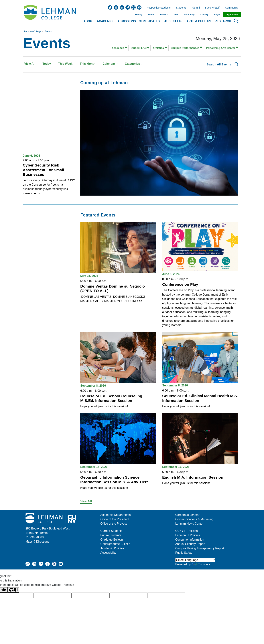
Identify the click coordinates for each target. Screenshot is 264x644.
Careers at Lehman (188, 515)
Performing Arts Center (222, 48)
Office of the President (115, 519)
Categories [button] (134, 64)
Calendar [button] (110, 64)
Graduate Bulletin (112, 540)
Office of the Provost (114, 524)
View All (30, 64)
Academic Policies (112, 548)
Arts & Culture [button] (199, 21)
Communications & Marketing (194, 519)
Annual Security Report (190, 544)
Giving (139, 14)
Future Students (111, 535)
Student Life (140, 48)
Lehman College (33, 31)
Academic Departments (115, 515)
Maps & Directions (37, 542)
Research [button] (223, 21)
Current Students (111, 531)
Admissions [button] (127, 21)
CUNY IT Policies (187, 531)
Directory (189, 14)
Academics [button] (106, 21)
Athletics (160, 48)
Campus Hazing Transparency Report (200, 548)
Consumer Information (190, 540)
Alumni (196, 8)
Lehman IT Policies (188, 535)
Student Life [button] (173, 21)
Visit (176, 14)
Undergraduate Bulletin (115, 544)
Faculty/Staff (212, 8)
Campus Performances (187, 48)
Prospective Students (157, 8)
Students (181, 8)
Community (233, 8)
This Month (87, 64)
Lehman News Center (189, 524)
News (151, 14)
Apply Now (232, 14)
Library (204, 14)
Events (164, 14)
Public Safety (184, 553)
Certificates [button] (149, 21)
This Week (65, 64)
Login (217, 14)
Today (47, 64)
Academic (119, 48)
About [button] (89, 21)
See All (86, 501)
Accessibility (108, 553)
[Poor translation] (13, 590)
